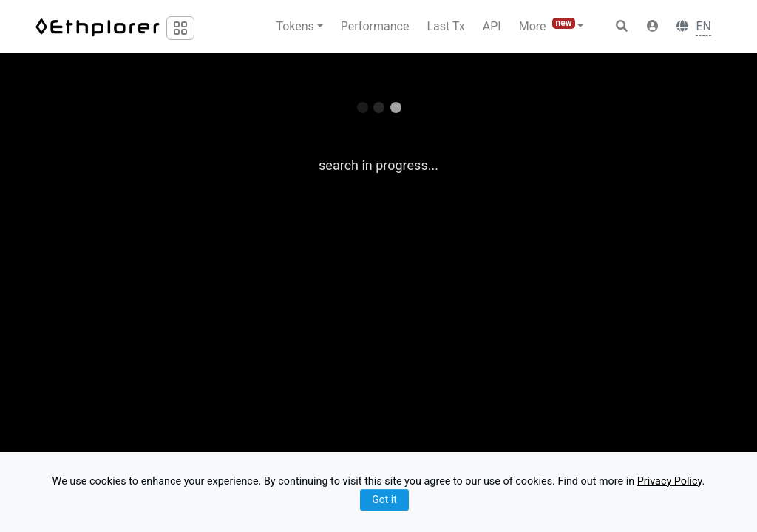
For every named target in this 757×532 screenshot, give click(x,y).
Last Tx (445, 26)
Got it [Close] (384, 499)
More (549, 25)
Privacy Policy (670, 481)
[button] (653, 27)
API (492, 26)
